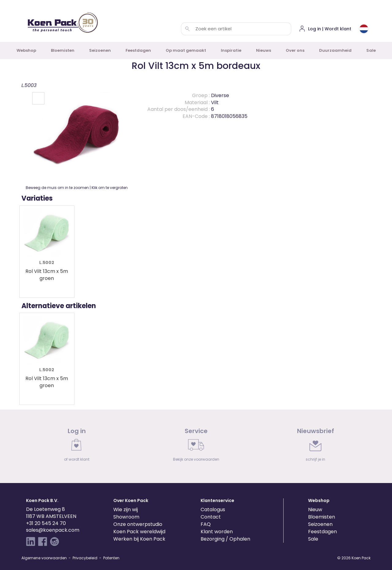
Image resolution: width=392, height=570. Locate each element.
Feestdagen (138, 50)
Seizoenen (100, 50)
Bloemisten (63, 50)
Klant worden (217, 532)
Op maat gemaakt (186, 50)
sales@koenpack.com (53, 530)
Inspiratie (231, 50)
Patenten (111, 558)
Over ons (295, 50)
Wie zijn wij (126, 510)
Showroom (126, 517)
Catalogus (213, 510)
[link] (77, 446)
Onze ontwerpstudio (138, 524)
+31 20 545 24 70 (46, 523)
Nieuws (264, 50)
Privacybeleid (85, 558)
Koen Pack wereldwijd (139, 532)
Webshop (26, 50)
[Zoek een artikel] (187, 29)
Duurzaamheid (335, 50)
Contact (211, 517)
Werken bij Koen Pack (139, 539)
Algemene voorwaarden (44, 558)
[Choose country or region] (364, 29)
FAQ (206, 524)
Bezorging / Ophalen (225, 539)
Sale (371, 50)
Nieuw (315, 510)
